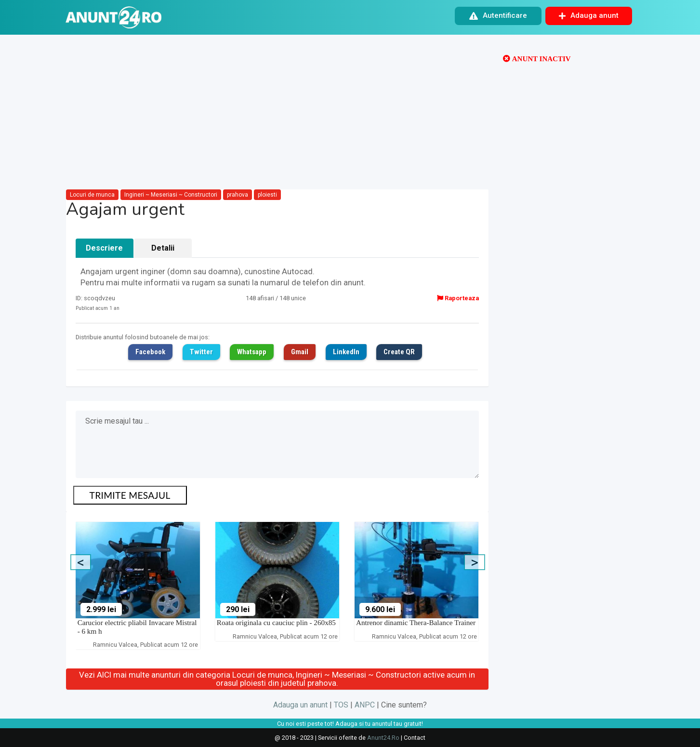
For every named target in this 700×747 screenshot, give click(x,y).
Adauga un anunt (300, 705)
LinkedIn (346, 352)
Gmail (300, 352)
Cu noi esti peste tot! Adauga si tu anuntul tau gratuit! (350, 724)
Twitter (201, 352)
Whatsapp (252, 352)
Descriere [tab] (104, 248)
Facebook (150, 352)
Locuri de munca (92, 195)
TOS (341, 705)
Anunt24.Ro (383, 738)
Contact (415, 738)
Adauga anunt (589, 15)
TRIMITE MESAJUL (130, 495)
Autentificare (498, 15)
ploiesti (267, 195)
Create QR (399, 352)
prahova (238, 195)
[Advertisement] (277, 113)
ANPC (365, 705)
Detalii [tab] (163, 248)
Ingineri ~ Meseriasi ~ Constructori (171, 195)
